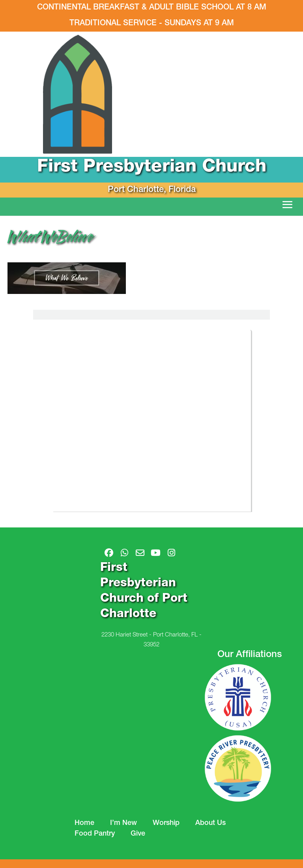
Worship (166, 823)
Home (84, 823)
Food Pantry (95, 834)
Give (138, 834)
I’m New (123, 823)
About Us (210, 823)
